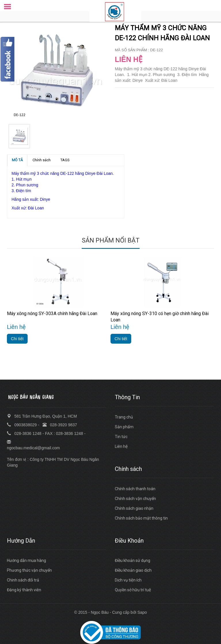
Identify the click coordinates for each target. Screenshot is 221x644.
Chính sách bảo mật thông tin (141, 518)
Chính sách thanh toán (135, 489)
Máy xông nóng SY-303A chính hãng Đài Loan (52, 314)
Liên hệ (121, 446)
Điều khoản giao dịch (133, 570)
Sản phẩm (124, 427)
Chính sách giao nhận (134, 508)
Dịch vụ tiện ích (128, 580)
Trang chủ (124, 417)
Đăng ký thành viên (24, 590)
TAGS (65, 160)
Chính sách (42, 160)
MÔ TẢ (17, 160)
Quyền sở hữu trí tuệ (133, 590)
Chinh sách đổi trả (23, 580)
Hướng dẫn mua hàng (26, 560)
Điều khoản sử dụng (133, 560)
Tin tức (121, 437)
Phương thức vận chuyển (29, 570)
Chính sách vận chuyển (135, 499)
